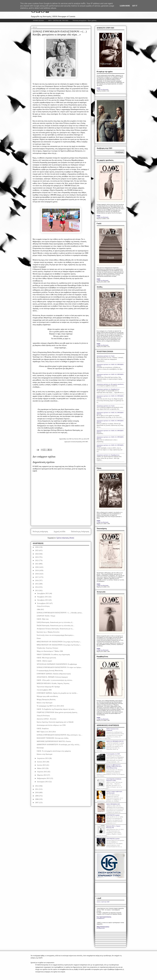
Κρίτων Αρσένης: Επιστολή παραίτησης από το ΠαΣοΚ (55, 722)
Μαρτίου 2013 (42, 775)
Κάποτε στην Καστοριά (44, 703)
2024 (37, 554)
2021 (37, 564)
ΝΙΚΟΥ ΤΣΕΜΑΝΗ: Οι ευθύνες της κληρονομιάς (53, 655)
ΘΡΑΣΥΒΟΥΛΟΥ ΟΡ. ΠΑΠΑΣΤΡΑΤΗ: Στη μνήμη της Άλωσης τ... (59, 642)
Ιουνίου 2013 (42, 765)
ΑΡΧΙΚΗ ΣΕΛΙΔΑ (39, 21)
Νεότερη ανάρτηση (40, 531)
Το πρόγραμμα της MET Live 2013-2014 (50, 706)
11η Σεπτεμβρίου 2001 (44, 690)
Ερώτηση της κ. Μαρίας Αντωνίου (48, 632)
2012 (37, 786)
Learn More (125, 6)
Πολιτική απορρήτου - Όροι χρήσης (85, 21)
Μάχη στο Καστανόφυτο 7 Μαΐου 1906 (50, 651)
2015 (37, 584)
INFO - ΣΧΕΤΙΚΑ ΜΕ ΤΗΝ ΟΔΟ (58, 21)
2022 (37, 560)
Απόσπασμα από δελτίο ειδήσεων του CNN (51, 725)
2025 (37, 550)
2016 (37, 581)
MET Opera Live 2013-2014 (46, 732)
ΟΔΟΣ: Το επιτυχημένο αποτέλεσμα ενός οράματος (54, 751)
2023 (37, 557)
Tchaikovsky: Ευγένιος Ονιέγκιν (47, 648)
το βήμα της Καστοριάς (103, 89)
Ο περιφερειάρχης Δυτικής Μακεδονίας (50, 671)
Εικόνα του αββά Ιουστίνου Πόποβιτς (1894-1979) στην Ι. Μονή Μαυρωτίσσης (114, 766)
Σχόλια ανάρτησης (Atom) (65, 538)
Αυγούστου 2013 (43, 758)
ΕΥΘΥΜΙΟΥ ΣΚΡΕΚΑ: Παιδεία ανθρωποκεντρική (54, 674)
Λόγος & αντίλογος (43, 606)
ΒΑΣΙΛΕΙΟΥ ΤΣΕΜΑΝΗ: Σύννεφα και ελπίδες (53, 738)
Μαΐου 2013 (41, 768)
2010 (37, 793)
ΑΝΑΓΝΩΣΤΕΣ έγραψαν (113, 815)
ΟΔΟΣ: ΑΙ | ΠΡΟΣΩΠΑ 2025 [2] (115, 741)
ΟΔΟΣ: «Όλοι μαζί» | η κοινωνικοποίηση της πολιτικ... (55, 680)
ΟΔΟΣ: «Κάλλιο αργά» (44, 661)
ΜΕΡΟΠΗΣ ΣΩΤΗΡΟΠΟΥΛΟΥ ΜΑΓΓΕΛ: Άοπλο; (54, 741)
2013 (37, 591)
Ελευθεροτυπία (101, 928)
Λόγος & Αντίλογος (43, 716)
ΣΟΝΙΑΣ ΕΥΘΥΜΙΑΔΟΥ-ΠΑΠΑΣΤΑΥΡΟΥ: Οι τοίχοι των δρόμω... (59, 667)
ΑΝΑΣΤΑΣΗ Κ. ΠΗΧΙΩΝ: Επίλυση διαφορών (52, 677)
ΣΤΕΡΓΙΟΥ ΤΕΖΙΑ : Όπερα (46, 616)
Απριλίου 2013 (42, 772)
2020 (37, 567)
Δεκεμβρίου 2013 (43, 593)
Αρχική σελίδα (59, 531)
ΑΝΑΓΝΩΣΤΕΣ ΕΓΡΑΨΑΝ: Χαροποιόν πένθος (114, 780)
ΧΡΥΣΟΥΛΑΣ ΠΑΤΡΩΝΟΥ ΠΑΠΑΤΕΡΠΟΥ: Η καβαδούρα (57, 664)
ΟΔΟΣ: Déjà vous (43, 619)
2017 (37, 577)
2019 (37, 570)
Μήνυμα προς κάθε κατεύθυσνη (47, 696)
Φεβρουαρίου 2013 (44, 778)
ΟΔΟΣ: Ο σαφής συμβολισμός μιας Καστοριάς (114, 792)
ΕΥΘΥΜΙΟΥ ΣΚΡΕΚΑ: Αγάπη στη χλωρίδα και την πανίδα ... (57, 693)
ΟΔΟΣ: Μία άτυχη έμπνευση (46, 658)
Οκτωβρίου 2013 (43, 600)
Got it (135, 6)
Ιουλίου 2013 (42, 762)
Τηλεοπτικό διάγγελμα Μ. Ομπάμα (48, 687)
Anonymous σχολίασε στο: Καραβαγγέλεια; (108, 389)
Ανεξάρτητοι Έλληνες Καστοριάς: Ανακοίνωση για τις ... (55, 629)
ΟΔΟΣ (99, 88)
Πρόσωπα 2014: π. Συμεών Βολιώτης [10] (113, 827)
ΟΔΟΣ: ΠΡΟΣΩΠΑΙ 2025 (113, 804)
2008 (37, 799)
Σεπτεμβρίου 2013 (43, 603)
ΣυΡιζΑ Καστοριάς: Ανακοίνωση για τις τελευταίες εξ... (55, 622)
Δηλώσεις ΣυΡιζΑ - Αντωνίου (46, 719)
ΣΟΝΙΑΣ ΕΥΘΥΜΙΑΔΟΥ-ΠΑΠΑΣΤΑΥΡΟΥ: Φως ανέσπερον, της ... (59, 735)
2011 (37, 789)
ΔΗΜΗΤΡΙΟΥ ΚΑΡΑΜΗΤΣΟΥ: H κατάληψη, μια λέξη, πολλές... (59, 745)
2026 (37, 547)
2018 (37, 574)
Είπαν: (39, 638)
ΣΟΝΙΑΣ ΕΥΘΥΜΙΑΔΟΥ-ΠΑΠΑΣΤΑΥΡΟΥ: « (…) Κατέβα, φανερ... (60, 613)
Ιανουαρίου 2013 (43, 782)
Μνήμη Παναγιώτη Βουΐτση (46, 700)
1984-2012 (40, 610)
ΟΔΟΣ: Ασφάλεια (43, 729)
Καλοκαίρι (40, 748)
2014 (37, 587)
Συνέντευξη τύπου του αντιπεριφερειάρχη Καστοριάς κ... (56, 635)
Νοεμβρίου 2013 (43, 597)
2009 (37, 796)
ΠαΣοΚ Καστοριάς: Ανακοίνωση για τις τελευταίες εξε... (55, 626)
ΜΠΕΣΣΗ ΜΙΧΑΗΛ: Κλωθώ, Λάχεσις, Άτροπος (53, 683)
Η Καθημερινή (101, 918)
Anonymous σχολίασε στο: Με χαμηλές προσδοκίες (110, 384)
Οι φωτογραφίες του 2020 (113, 754)
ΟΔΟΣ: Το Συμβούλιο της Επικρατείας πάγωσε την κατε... (56, 709)
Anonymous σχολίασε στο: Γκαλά (106, 356)
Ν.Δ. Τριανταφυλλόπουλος (104, 917)
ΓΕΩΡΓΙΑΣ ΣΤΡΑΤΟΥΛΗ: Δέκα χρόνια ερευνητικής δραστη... (57, 712)
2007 (37, 803)
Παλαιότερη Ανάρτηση (80, 531)
